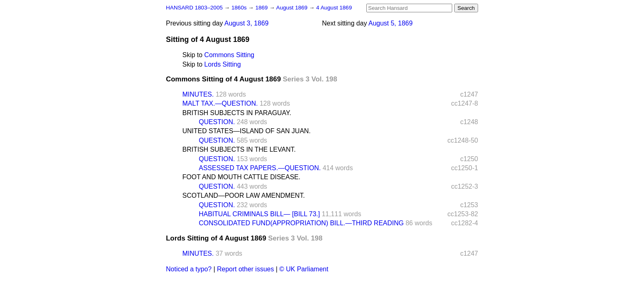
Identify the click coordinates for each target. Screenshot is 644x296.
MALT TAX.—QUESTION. (220, 103)
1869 (262, 8)
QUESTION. (217, 122)
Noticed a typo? (189, 269)
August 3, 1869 (246, 23)
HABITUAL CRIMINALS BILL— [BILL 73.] (259, 214)
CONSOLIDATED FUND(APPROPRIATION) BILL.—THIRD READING (301, 223)
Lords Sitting (222, 64)
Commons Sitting (229, 55)
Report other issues (245, 269)
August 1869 (292, 8)
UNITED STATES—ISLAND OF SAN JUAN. (246, 131)
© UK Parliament (304, 269)
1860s (240, 8)
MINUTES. (198, 94)
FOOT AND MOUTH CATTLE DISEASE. (241, 177)
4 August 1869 (334, 8)
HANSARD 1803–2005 (194, 8)
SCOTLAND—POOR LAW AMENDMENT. (244, 195)
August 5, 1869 (391, 23)
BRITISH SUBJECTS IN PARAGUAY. (237, 113)
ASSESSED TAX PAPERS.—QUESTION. (260, 168)
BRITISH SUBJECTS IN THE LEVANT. (239, 149)
